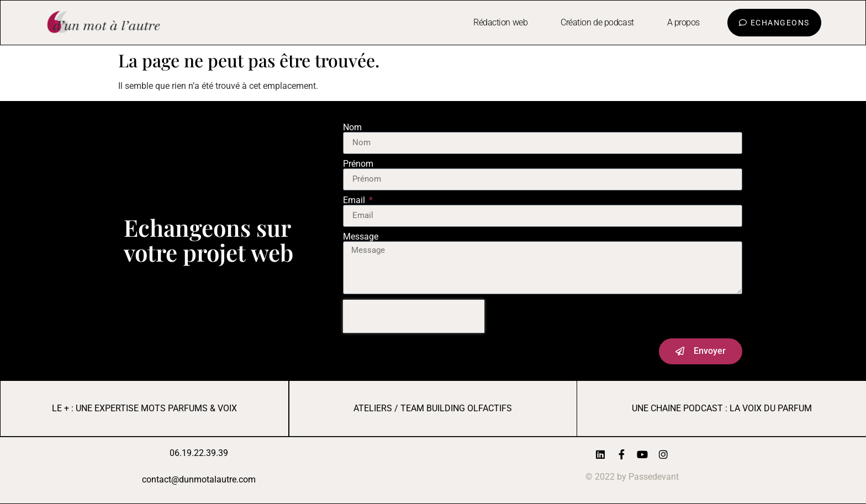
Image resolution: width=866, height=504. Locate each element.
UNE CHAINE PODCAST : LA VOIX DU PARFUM (722, 408)
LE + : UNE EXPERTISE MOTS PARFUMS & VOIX (144, 408)
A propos (683, 22)
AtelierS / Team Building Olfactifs (433, 408)
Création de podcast (597, 22)
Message (361, 237)
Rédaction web (500, 22)
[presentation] (414, 316)
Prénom (358, 164)
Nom (352, 128)
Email (355, 200)
